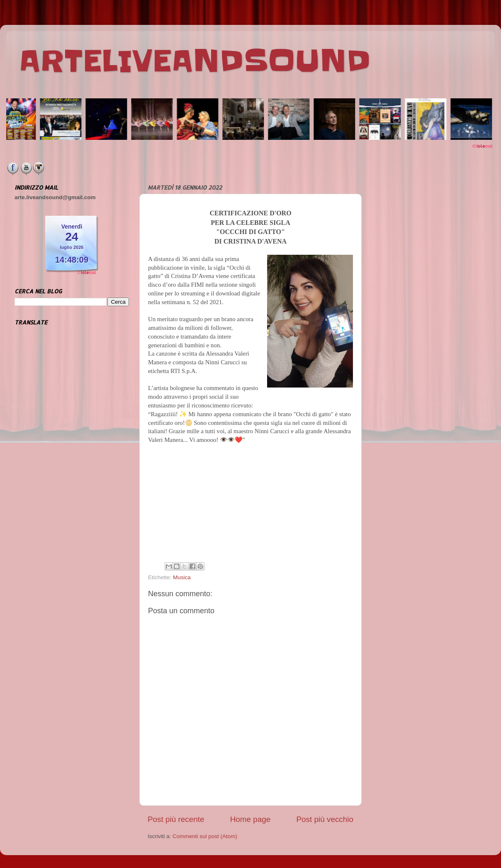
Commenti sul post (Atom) (205, 836)
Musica (182, 577)
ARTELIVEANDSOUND (195, 61)
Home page (250, 819)
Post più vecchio (325, 819)
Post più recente (176, 819)
